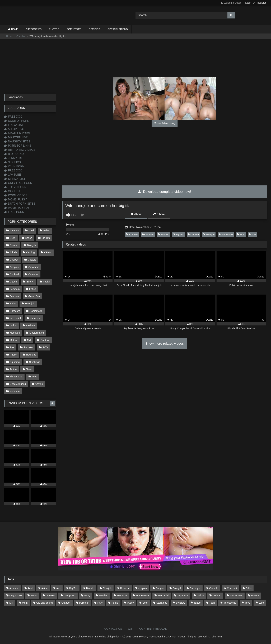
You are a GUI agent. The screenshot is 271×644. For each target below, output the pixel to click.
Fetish (33, 289)
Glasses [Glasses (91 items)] (50, 595)
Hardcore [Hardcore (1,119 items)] (122, 595)
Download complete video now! (164, 192)
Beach (29, 238)
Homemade (226, 234)
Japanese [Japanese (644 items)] (183, 595)
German (14, 296)
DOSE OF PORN (17, 121)
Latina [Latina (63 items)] (200, 595)
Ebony (30, 282)
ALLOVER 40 (14, 129)
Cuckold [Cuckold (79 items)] (214, 588)
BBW (13, 238)
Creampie (34, 267)
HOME (15, 29)
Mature (14, 340)
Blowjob (31, 245)
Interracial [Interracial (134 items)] (163, 595)
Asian (46, 230)
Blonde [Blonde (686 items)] (90, 588)
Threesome (16, 377)
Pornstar (29, 347)
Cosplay (14, 267)
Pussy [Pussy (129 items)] (130, 603)
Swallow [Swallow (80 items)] (181, 603)
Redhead (31, 355)
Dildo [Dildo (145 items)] (249, 588)
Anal (31, 230)
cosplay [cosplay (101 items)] (143, 588)
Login (248, 3)
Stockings (35, 362)
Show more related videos (165, 343)
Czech (13, 282)
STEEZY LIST (15, 179)
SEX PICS (94, 29)
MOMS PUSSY (15, 200)
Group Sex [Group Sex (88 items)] (70, 595)
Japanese (36, 318)
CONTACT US (113, 629)
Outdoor (45, 340)
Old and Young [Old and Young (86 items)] (44, 603)
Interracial (15, 318)
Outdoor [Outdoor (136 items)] (66, 603)
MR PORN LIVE (16, 137)
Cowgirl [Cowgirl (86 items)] (177, 588)
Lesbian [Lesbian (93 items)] (217, 595)
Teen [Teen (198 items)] (212, 603)
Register (261, 3)
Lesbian (30, 325)
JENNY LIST (14, 158)
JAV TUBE (13, 175)
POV (241, 234)
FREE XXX (13, 117)
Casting (31, 252)
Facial (46, 282)
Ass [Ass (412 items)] (58, 588)
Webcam (15, 391)
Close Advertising (165, 123)
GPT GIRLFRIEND (118, 29)
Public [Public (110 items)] (115, 603)
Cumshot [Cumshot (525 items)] (232, 588)
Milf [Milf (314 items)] (11, 603)
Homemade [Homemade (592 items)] (142, 595)
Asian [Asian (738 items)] (44, 588)
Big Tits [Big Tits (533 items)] (73, 588)
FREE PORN (14, 212)
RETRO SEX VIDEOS (20, 150)
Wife (252, 234)
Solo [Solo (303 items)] (145, 603)
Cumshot (21, 36)
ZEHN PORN (14, 166)
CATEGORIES (34, 29)
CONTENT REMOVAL (153, 629)
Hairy (13, 304)
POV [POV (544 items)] (100, 603)
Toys (35, 377)
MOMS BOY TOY (17, 208)
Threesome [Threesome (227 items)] (230, 603)
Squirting (15, 362)
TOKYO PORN (15, 187)
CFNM (48, 252)
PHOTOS (54, 29)
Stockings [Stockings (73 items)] (162, 603)
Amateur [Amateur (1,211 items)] (14, 588)
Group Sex (34, 296)
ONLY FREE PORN (18, 183)
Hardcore (15, 311)
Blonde (14, 245)
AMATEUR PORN (17, 133)
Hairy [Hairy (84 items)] (87, 595)
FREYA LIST (14, 125)
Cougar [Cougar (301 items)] (160, 588)
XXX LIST (12, 191)
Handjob (148, 234)
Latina (13, 325)
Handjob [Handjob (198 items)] (104, 595)
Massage (15, 333)
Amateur (164, 234)
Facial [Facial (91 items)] (34, 595)
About (136, 214)
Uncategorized (18, 384)
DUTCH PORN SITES (20, 204)
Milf (29, 340)
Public (13, 355)
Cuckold (14, 274)
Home (9, 36)
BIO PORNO (14, 154)
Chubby (14, 260)
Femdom (15, 289)
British (13, 252)
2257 (131, 629)
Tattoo (13, 369)
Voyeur (39, 384)
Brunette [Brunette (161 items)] (125, 588)
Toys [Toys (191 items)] (247, 603)
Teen (29, 369)
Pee (12, 347)
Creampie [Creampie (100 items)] (195, 588)
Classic (32, 260)
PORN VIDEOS (16, 195)
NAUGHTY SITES (17, 141)
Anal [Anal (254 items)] (30, 588)
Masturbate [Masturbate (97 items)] (236, 595)
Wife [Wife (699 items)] (261, 603)
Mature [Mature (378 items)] (255, 595)
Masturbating (37, 333)
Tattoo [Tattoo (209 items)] (197, 603)
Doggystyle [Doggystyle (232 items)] (15, 595)
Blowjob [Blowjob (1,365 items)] (107, 588)
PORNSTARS (74, 29)
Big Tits (179, 234)
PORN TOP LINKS (18, 146)
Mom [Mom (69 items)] (25, 603)
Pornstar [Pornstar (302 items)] (84, 603)
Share (159, 214)
